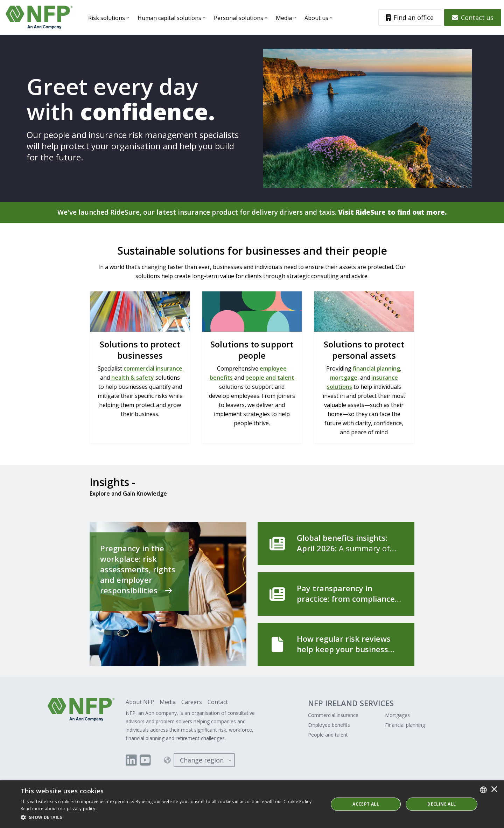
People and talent (328, 735)
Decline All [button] (442, 804)
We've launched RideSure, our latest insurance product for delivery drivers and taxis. (252, 212)
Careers (192, 702)
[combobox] (483, 790)
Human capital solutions (170, 18)
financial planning (376, 369)
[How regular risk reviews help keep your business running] (336, 645)
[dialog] (252, 804)
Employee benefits (329, 725)
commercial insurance (153, 369)
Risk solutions (108, 18)
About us (317, 18)
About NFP (140, 702)
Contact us (473, 18)
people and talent (270, 378)
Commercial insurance (333, 715)
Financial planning (405, 725)
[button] (170, 817)
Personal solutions (240, 18)
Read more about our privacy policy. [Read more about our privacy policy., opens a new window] (59, 809)
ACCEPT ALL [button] (366, 804)
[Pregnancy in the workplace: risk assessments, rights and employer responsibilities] (168, 594)
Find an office (410, 18)
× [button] (494, 790)
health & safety (133, 378)
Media (285, 18)
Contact (218, 702)
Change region (202, 760)
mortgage (344, 378)
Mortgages (397, 715)
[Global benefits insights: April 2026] (336, 544)
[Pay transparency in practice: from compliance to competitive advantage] (336, 594)
